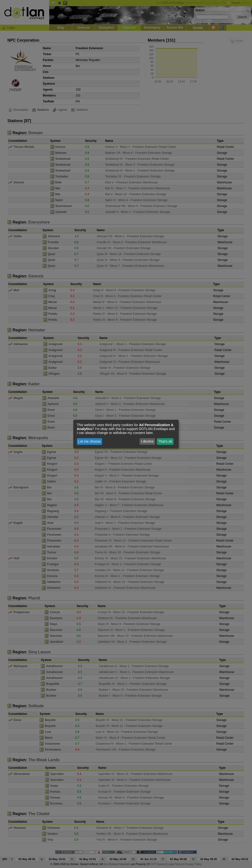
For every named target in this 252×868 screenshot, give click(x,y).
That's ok (165, 441)
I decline (147, 441)
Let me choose (90, 441)
